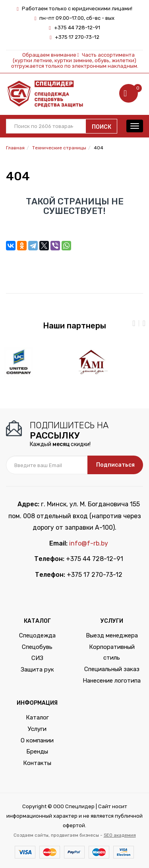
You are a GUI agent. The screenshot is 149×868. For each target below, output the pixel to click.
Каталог (37, 717)
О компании (37, 740)
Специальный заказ (112, 669)
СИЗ (37, 658)
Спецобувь (37, 647)
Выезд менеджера (112, 635)
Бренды (37, 752)
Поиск (102, 127)
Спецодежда (37, 635)
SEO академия (120, 835)
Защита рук (37, 670)
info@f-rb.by (89, 543)
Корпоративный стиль (112, 652)
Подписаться (115, 465)
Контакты (37, 763)
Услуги (37, 729)
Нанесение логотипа (112, 681)
